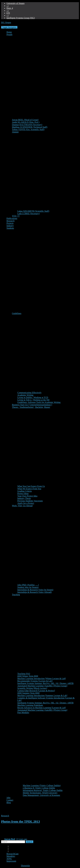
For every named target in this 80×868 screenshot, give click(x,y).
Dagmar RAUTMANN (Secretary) (27, 125)
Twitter (8, 852)
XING (9, 859)
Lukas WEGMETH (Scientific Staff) (33, 211)
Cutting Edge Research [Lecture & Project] (36, 691)
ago (22, 839)
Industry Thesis (24, 498)
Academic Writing (25, 395)
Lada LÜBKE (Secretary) (28, 214)
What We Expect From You (29, 489)
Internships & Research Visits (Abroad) (35, 592)
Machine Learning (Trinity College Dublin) (42, 785)
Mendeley (11, 856)
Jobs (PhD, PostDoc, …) (28, 585)
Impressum (11, 861)
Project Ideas (23, 494)
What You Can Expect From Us (31, 486)
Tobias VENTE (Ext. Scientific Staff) (28, 129)
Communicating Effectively (29, 393)
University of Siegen (15, 3)
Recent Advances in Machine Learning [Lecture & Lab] (42, 708)
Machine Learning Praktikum (30, 705)
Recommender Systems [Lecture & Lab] (35, 681)
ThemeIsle (25, 866)
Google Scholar (8, 847)
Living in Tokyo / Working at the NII (33, 400)
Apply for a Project (26, 503)
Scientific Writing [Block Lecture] (32, 688)
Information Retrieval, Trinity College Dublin (43, 790)
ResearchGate (13, 854)
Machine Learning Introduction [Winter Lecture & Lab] (42, 678)
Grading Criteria (24, 491)
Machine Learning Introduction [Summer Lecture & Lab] (42, 695)
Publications (12, 218)
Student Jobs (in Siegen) (28, 587)
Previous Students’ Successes (30, 501)
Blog (9, 802)
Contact (10, 800)
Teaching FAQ (24, 674)
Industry (10, 226)
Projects (10, 223)
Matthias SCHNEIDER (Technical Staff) (30, 127)
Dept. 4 (10, 8)
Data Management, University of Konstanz (41, 795)
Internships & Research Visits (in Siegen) (35, 590)
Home (9, 32)
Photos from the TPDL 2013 (20, 821)
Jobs (8, 798)
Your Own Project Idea (27, 496)
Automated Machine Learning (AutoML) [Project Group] (42, 686)
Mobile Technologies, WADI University (40, 793)
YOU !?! (16, 216)
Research (11, 221)
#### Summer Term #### (28, 693)
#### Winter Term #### (28, 676)
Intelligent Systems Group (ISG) (21, 18)
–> (8, 6)
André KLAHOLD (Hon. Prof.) (26, 122)
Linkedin (8, 850)
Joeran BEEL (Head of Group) (25, 120)
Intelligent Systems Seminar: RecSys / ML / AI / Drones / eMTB (45, 683)
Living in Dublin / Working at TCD (33, 397)
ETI (8, 13)
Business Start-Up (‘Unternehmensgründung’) (32, 405)
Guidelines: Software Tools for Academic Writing (39, 402)
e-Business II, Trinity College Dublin (39, 788)
